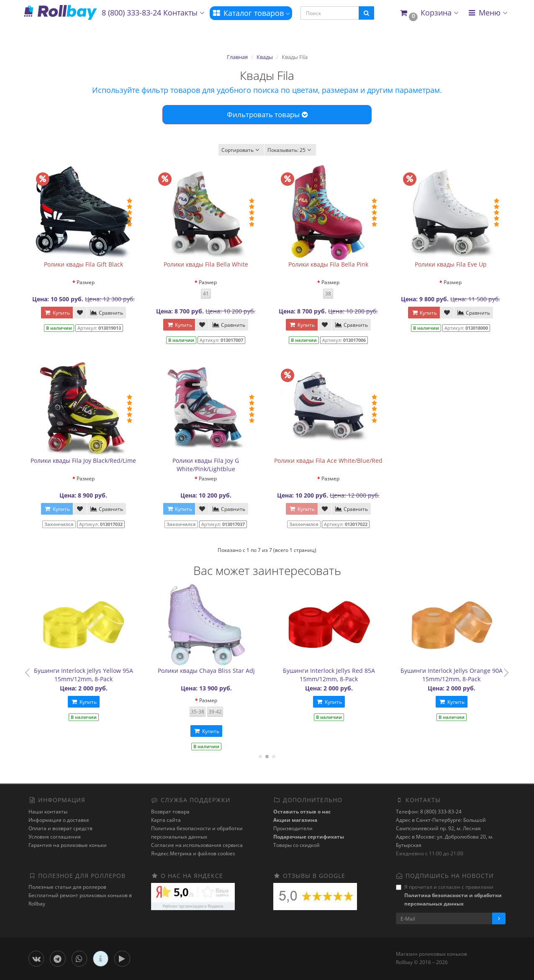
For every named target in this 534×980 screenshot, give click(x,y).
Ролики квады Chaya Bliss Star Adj (216, 671)
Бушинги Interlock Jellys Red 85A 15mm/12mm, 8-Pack (339, 675)
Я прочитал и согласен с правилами (449, 895)
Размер (86, 282)
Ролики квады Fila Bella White (206, 264)
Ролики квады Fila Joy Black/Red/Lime (83, 460)
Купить (57, 313)
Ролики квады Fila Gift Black (83, 264)
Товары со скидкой (297, 845)
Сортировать (241, 150)
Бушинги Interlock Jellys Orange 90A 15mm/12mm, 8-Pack (462, 675)
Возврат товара (170, 812)
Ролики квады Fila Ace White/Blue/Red (328, 460)
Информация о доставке (59, 820)
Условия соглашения (55, 837)
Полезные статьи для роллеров (67, 887)
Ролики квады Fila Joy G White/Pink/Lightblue (206, 465)
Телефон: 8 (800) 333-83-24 (429, 812)
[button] (429, 13)
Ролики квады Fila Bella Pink (328, 264)
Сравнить (107, 313)
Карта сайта (166, 820)
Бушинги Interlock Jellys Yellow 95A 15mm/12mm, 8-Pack (94, 675)
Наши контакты (48, 812)
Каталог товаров (251, 13)
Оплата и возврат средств (60, 828)
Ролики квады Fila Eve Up (451, 264)
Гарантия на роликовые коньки (68, 845)
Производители (293, 828)
